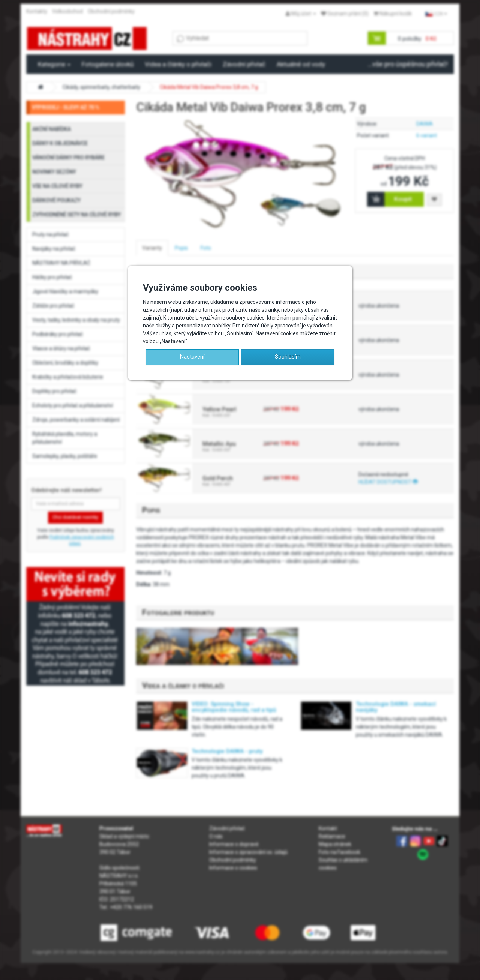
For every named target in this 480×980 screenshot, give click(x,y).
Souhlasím (288, 357)
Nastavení (192, 357)
